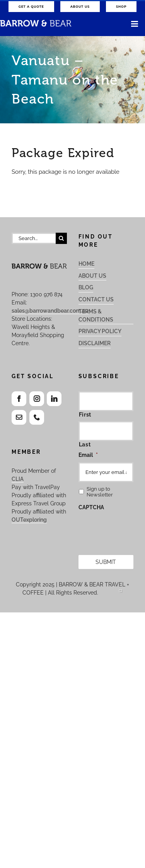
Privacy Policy (100, 331)
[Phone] (37, 417)
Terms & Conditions (96, 316)
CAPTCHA (91, 507)
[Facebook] (19, 399)
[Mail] (19, 417)
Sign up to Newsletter (100, 492)
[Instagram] (37, 399)
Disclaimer (95, 343)
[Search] (61, 238)
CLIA (18, 479)
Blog (86, 287)
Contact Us (96, 299)
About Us (92, 276)
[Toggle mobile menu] (135, 24)
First (85, 415)
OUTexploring (29, 520)
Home (86, 264)
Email (88, 455)
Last (85, 444)
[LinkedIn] (54, 399)
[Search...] (34, 238)
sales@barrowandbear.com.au (50, 311)
